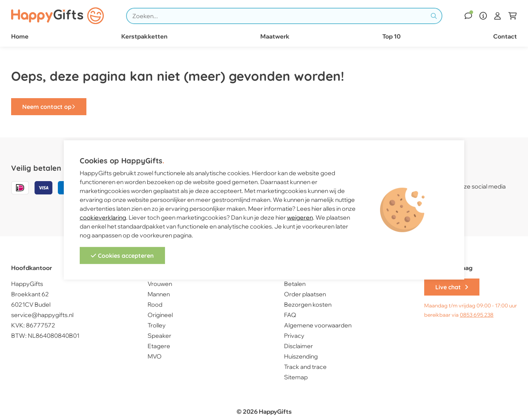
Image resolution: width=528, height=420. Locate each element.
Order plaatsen (305, 294)
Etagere (159, 346)
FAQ (290, 315)
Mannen (159, 294)
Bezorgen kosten (308, 304)
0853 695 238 (477, 315)
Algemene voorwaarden (318, 325)
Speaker (159, 336)
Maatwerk (275, 36)
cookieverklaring (103, 217)
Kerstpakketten (144, 36)
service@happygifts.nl (42, 315)
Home (20, 36)
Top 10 (391, 36)
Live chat (452, 287)
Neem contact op (49, 107)
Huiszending (301, 356)
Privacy (294, 336)
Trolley (157, 325)
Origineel (160, 315)
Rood (155, 304)
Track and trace (305, 367)
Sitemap (296, 377)
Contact (505, 36)
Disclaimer (298, 346)
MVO (155, 356)
